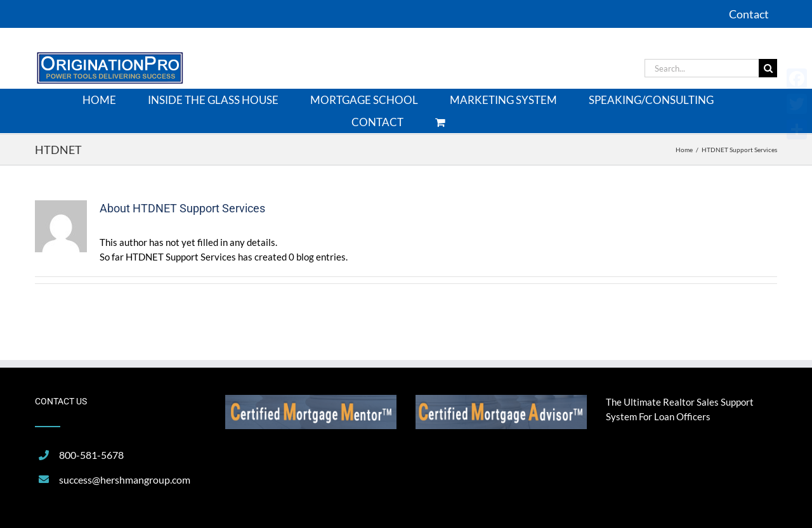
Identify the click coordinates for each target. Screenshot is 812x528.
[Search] (768, 68)
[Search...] (702, 68)
